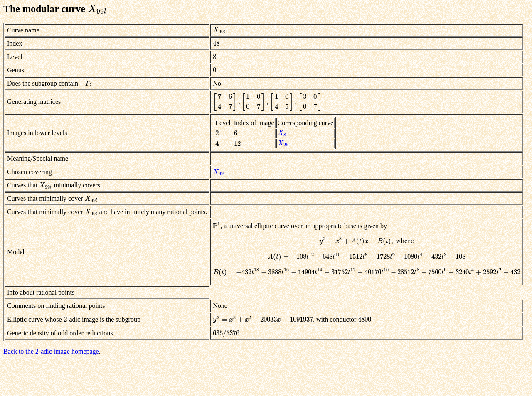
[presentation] (97, 9)
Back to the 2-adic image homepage (51, 351)
